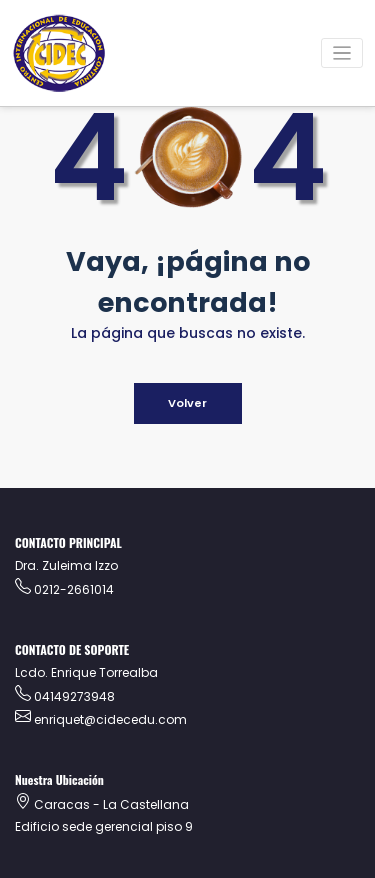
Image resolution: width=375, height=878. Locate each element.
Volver (187, 403)
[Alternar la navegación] (342, 53)
